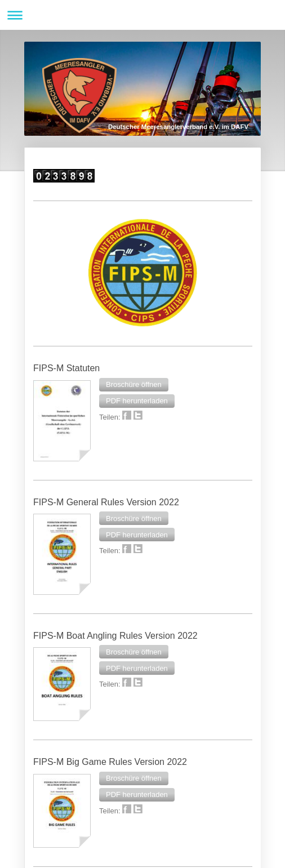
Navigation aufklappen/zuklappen (142, 15)
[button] (134, 385)
